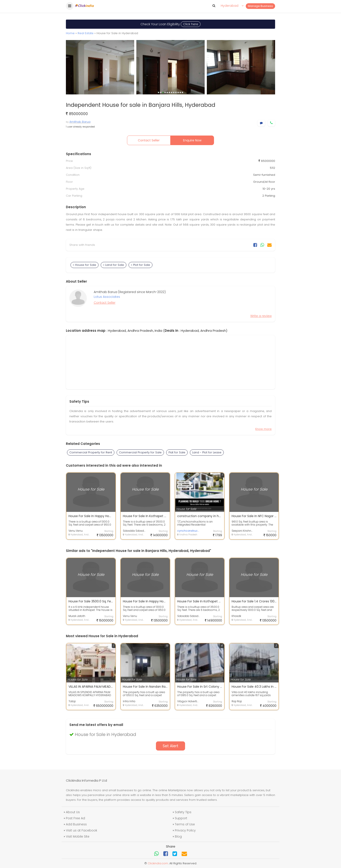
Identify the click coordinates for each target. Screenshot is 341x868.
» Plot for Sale (140, 265)
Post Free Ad (75, 818)
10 (178, 92)
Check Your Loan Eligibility (170, 24)
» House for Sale (84, 265)
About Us (73, 812)
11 (180, 92)
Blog (178, 836)
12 (182, 92)
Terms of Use (185, 824)
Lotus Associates (107, 297)
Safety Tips (183, 812)
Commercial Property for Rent (91, 452)
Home (70, 33)
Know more (263, 429)
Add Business (76, 824)
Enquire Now (192, 140)
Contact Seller (149, 140)
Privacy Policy (185, 830)
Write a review (261, 316)
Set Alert (170, 746)
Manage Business (260, 6)
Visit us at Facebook (82, 830)
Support (181, 818)
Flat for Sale (177, 452)
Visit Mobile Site (78, 836)
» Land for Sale (114, 265)
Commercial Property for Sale (140, 452)
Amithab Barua (80, 122)
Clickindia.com (158, 863)
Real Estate (86, 33)
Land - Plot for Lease (207, 452)
